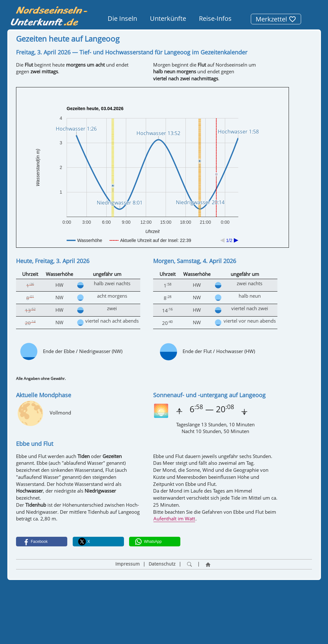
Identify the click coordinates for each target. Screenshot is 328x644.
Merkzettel (276, 19)
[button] (42, 542)
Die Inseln (122, 18)
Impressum (127, 564)
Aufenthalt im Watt (174, 519)
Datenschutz (162, 564)
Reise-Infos (215, 18)
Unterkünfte (168, 18)
